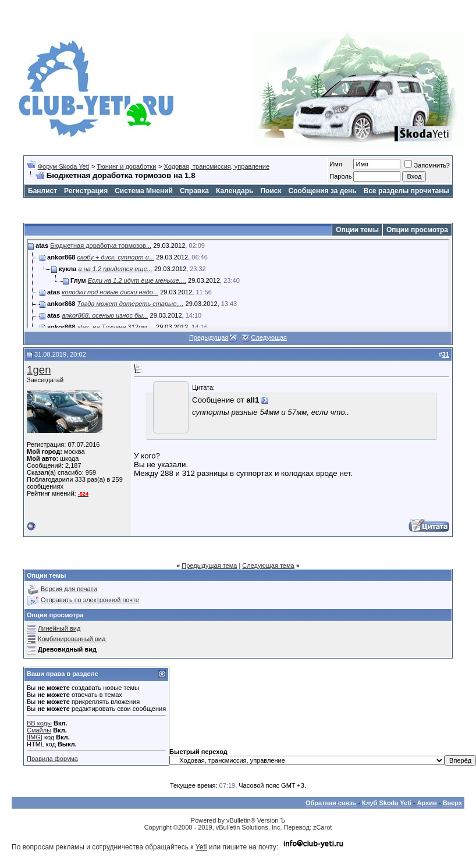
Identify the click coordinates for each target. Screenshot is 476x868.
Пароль (340, 176)
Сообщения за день (322, 191)
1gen (39, 370)
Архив (427, 803)
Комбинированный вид (72, 639)
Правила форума (52, 759)
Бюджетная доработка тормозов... (101, 246)
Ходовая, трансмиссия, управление (217, 166)
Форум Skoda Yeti (63, 166)
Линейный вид (59, 628)
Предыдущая (209, 337)
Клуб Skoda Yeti (387, 803)
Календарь (235, 191)
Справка (194, 191)
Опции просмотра (417, 230)
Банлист (42, 191)
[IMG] (35, 737)
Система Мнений (144, 191)
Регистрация (86, 191)
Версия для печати (69, 589)
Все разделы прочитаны (406, 191)
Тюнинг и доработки (126, 166)
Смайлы (39, 730)
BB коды (39, 723)
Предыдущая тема (209, 565)
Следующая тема (268, 565)
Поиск (271, 191)
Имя (335, 164)
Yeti (201, 847)
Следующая (269, 337)
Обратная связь (331, 803)
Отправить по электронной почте (90, 600)
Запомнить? (427, 165)
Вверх (452, 803)
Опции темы (357, 230)
